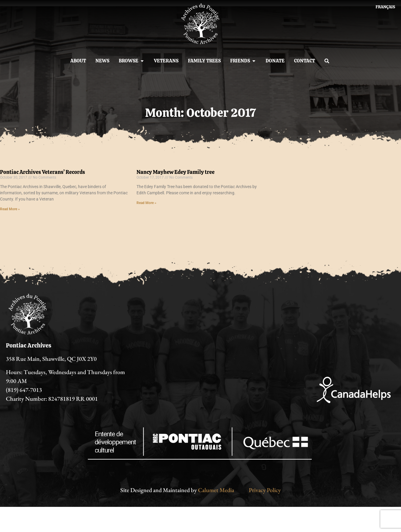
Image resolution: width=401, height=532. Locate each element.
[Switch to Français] (385, 7)
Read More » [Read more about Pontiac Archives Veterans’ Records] (10, 209)
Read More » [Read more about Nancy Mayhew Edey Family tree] (146, 203)
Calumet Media (216, 490)
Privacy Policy (265, 490)
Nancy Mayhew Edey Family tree (176, 172)
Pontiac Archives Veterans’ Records (43, 172)
